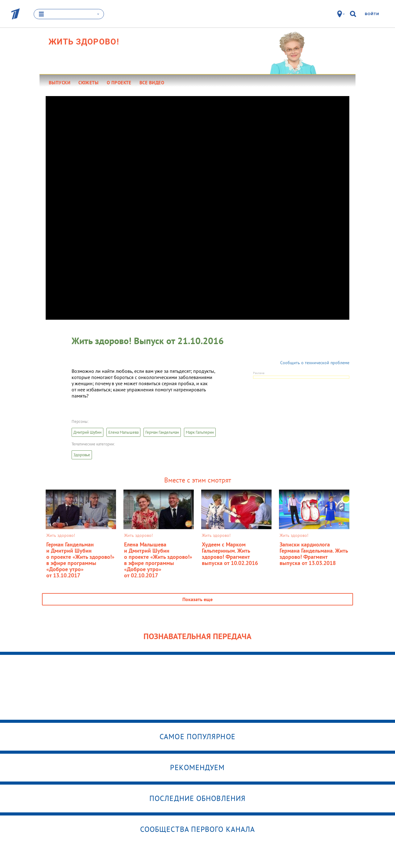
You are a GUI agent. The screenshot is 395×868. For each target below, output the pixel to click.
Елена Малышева (123, 432)
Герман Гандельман (162, 432)
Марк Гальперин (200, 432)
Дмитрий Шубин (87, 432)
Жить (84, 42)
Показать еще (197, 599)
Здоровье (82, 455)
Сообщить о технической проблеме (315, 363)
